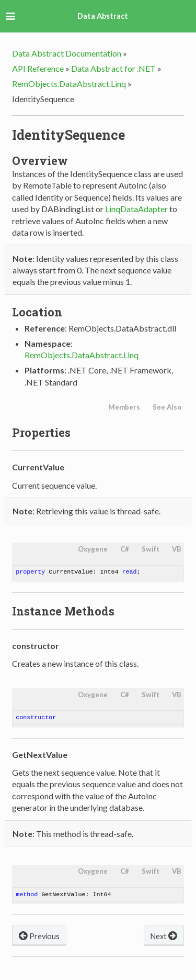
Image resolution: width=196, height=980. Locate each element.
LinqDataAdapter (136, 209)
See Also (167, 407)
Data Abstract (103, 16)
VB (177, 549)
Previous (39, 935)
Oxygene (93, 549)
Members (124, 407)
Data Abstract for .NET (113, 68)
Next (164, 935)
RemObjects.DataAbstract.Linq (69, 84)
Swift (151, 549)
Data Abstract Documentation (67, 53)
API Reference (38, 68)
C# (125, 549)
